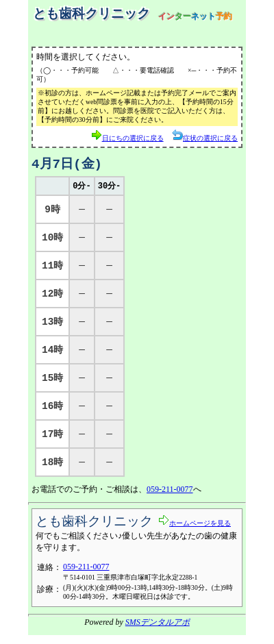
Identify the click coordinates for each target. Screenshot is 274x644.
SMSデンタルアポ (158, 631)
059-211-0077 (170, 498)
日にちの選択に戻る (127, 136)
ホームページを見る (195, 530)
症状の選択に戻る (205, 136)
